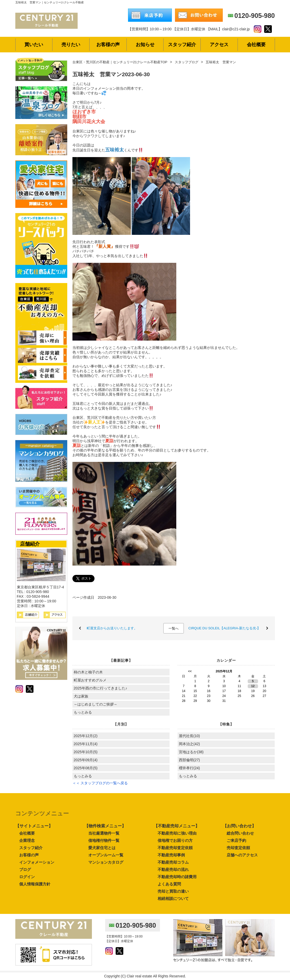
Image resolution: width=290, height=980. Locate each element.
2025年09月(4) (86, 760)
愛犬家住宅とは (102, 848)
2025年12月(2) (86, 736)
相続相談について (173, 898)
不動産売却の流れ (173, 869)
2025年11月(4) (86, 744)
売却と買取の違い (173, 891)
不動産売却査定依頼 (175, 848)
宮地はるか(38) (191, 752)
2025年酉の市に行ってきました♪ (100, 688)
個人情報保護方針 (35, 884)
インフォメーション (37, 862)
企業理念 (27, 840)
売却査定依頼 (238, 848)
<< (190, 671)
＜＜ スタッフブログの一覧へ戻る (100, 783)
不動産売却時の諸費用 (177, 877)
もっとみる (83, 712)
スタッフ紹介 (31, 848)
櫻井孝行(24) (189, 768)
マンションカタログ (106, 862)
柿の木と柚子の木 (88, 672)
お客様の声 (29, 855)
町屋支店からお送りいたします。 (112, 628)
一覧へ (174, 628)
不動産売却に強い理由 (177, 833)
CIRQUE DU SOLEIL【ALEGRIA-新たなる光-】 (224, 628)
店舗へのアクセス (242, 855)
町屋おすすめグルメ (90, 680)
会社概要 (27, 833)
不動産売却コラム (173, 862)
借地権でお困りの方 (175, 840)
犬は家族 (81, 696)
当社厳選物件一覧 (104, 833)
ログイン (27, 877)
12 (253, 686)
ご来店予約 (236, 840)
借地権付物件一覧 (104, 840)
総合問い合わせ (240, 833)
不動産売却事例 (171, 855)
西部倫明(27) (189, 760)
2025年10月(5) (86, 752)
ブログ (25, 869)
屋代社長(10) (189, 736)
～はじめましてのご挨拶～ (97, 704)
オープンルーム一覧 (106, 855)
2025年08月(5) (86, 768)
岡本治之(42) (189, 744)
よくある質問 (169, 884)
